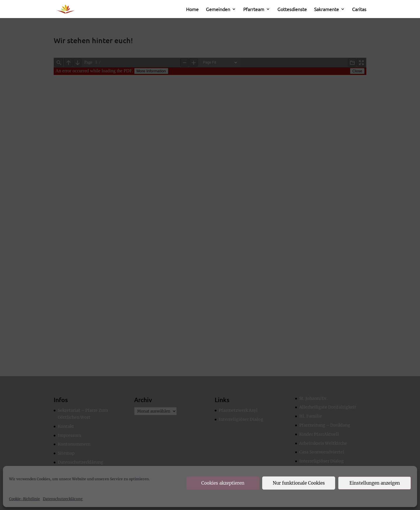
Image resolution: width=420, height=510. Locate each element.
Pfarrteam (254, 10)
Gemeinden (218, 10)
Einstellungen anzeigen (375, 483)
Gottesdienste (292, 10)
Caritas (359, 10)
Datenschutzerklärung (63, 499)
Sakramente (327, 10)
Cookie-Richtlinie (24, 499)
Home (192, 10)
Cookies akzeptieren (223, 483)
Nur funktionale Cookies (299, 483)
